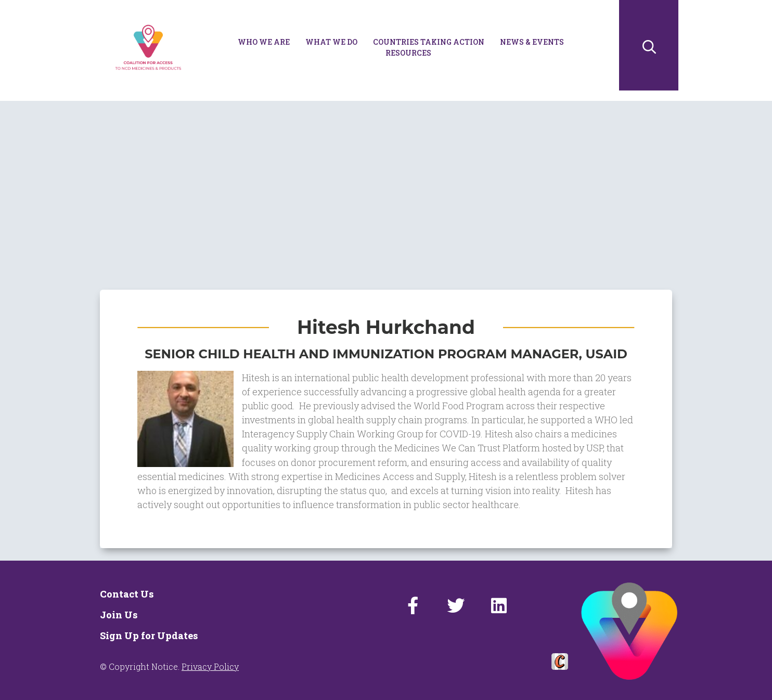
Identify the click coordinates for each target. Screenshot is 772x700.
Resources (408, 53)
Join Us (119, 615)
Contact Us (127, 594)
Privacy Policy (210, 666)
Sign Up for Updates (149, 636)
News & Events (532, 42)
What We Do (331, 42)
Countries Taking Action (429, 42)
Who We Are (264, 42)
